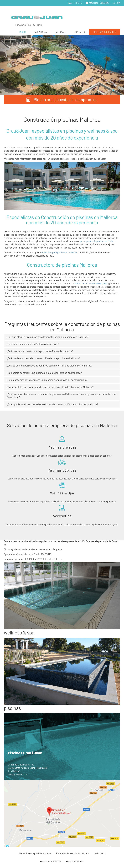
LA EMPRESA (40, 32)
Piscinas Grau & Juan (29, 25)
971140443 (15, 771)
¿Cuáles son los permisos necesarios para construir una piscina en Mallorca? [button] (49, 365)
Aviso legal (100, 853)
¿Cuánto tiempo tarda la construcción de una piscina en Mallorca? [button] (43, 358)
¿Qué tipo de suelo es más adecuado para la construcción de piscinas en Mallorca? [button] (52, 404)
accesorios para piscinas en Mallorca (59, 252)
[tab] (62, 337)
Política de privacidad (50, 861)
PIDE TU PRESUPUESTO (105, 32)
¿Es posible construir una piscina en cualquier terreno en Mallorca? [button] (44, 373)
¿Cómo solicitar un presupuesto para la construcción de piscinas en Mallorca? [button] (50, 387)
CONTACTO (79, 32)
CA (119, 3)
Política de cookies (75, 861)
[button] (9, 65)
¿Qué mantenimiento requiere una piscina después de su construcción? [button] (47, 380)
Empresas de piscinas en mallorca (73, 853)
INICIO (23, 32)
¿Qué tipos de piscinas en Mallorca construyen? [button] (33, 344)
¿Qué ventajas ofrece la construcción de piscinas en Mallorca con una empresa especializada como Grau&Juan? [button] (62, 396)
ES (114, 3)
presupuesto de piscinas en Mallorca (98, 241)
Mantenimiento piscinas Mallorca (35, 853)
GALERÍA (60, 32)
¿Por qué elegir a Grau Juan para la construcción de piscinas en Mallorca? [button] (47, 337)
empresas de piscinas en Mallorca (91, 284)
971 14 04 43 (75, 3)
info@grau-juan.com (97, 3)
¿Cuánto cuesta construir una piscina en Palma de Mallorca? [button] (40, 351)
